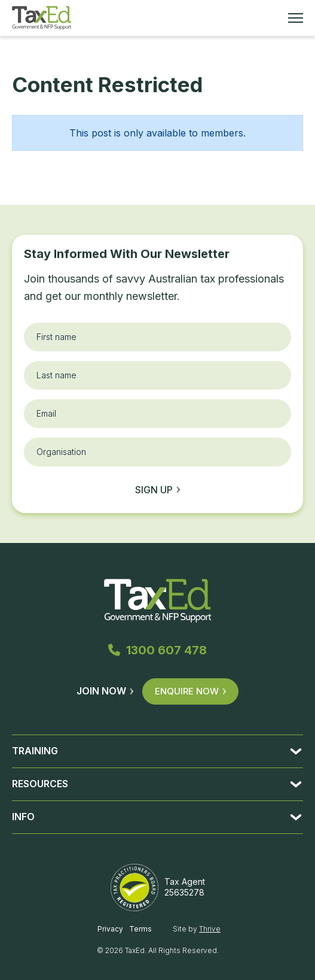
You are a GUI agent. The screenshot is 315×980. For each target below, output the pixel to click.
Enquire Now (190, 691)
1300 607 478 (157, 650)
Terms (140, 929)
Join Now (105, 691)
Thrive (210, 929)
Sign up (157, 490)
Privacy (110, 929)
